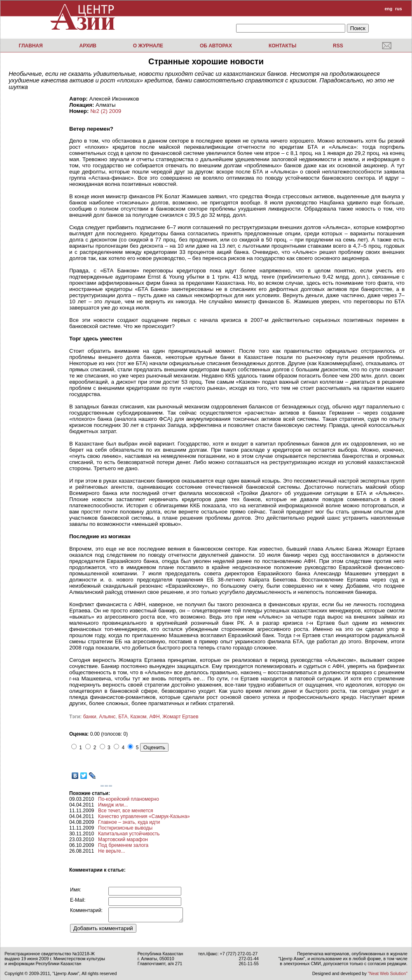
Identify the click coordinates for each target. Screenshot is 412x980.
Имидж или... (113, 805)
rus (399, 9)
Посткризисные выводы (125, 828)
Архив (88, 46)
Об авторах (216, 46)
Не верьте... (112, 851)
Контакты (282, 46)
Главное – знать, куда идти (129, 822)
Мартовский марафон (123, 839)
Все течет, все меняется (125, 811)
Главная (30, 46)
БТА (123, 717)
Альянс (107, 717)
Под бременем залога (123, 845)
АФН (154, 717)
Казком (138, 717)
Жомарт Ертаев (180, 717)
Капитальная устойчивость (129, 834)
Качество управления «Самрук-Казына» (144, 816)
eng (388, 9)
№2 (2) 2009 (106, 111)
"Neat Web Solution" (388, 973)
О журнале (148, 46)
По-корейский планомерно (129, 799)
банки (90, 717)
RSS (338, 46)
